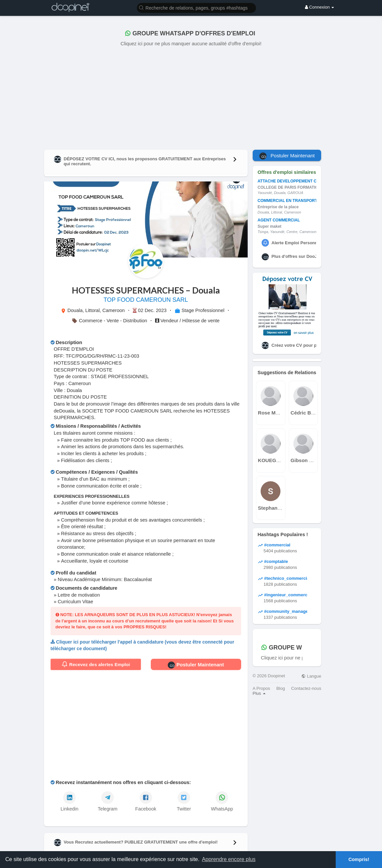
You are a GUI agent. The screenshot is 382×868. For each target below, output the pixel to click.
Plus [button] (259, 693)
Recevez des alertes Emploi (96, 664)
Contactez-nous (306, 688)
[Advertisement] (191, 97)
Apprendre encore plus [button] (229, 859)
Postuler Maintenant (196, 665)
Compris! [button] (359, 859)
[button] (196, 7)
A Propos (261, 688)
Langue (311, 676)
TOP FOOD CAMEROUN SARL (146, 300)
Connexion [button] (319, 7)
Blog (280, 688)
